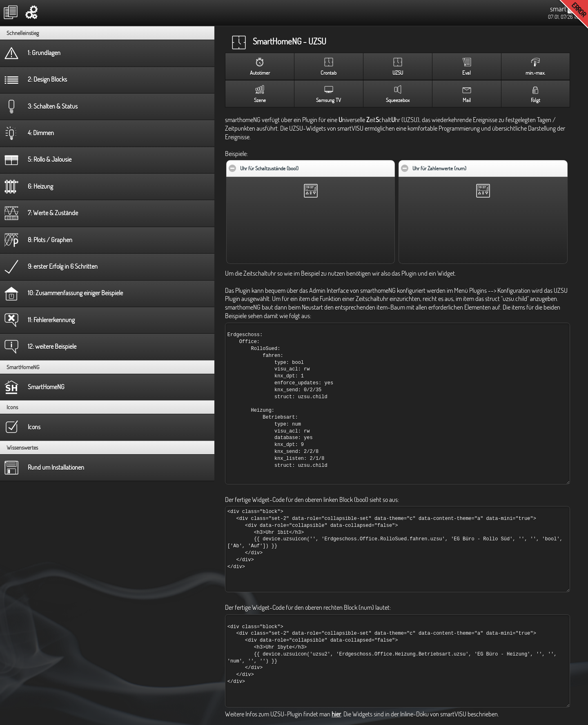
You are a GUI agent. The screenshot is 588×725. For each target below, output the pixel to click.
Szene (260, 100)
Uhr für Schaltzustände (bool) (294, 166)
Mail (467, 100)
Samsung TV (329, 100)
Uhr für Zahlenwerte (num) (464, 166)
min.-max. (535, 73)
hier (336, 714)
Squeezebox (398, 100)
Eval (467, 73)
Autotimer (260, 73)
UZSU (398, 73)
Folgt (536, 100)
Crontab (329, 73)
